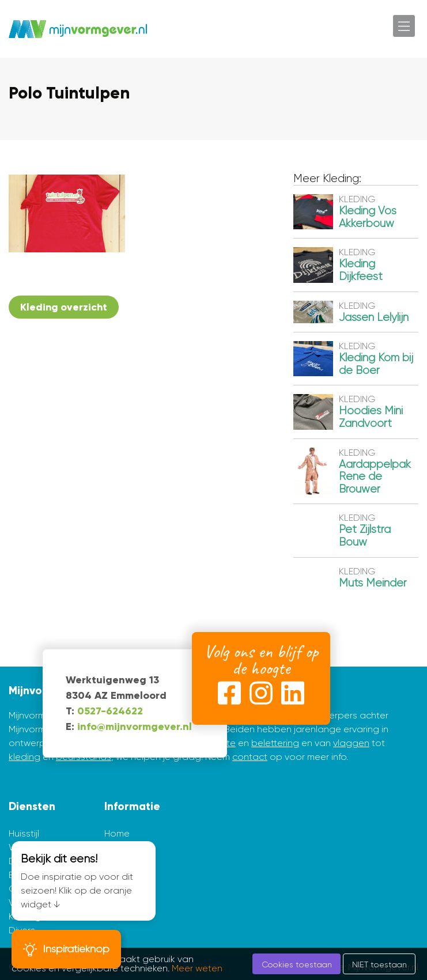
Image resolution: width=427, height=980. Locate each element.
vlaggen (351, 743)
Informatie (132, 806)
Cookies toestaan (297, 964)
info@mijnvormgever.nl (135, 727)
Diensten (32, 806)
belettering (275, 743)
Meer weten (197, 968)
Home (117, 833)
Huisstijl (24, 833)
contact (250, 757)
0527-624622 (110, 711)
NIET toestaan (379, 964)
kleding (24, 757)
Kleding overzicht (64, 307)
